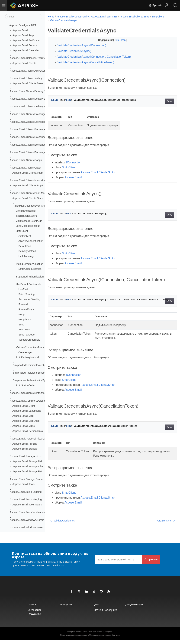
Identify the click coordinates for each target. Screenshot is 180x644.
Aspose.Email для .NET (23, 25)
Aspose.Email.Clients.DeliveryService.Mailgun (36, 99)
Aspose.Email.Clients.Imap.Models (29, 181)
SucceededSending (29, 300)
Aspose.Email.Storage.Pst (27, 472)
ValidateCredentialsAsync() (74, 51)
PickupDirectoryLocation (30, 264)
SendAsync (25, 330)
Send (21, 325)
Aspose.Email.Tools (24, 484)
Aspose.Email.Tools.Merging (26, 500)
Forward (23, 304)
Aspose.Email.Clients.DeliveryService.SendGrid (37, 107)
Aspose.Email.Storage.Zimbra (27, 479)
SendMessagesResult (28, 226)
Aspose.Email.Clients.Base (28, 84)
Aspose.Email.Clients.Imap (28, 173)
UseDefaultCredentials (29, 284)
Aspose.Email (20, 30)
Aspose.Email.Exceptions (27, 411)
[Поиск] (24, 17)
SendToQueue (27, 335)
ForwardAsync (27, 310)
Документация (134, 608)
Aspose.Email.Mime (24, 426)
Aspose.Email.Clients (24, 63)
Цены (96, 608)
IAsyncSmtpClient (25, 211)
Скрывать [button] (116, 40)
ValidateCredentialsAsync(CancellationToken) (86, 62)
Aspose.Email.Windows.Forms (27, 520)
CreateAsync (26, 352)
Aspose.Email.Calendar (26, 51)
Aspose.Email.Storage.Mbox (26, 456)
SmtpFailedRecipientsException (31, 373)
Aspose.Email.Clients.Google (26, 160)
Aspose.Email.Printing (25, 444)
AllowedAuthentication (31, 241)
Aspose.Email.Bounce (25, 45)
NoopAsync (25, 320)
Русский (155, 5)
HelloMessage (26, 256)
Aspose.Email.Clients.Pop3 (28, 185)
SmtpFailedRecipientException (30, 365)
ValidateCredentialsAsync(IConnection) (82, 45)
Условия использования (100, 639)
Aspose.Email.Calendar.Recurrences (30, 58)
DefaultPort (25, 246)
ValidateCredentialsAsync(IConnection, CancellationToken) (94, 57)
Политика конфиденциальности (74, 639)
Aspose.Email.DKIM (24, 406)
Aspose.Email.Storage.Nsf (27, 462)
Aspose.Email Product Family (73, 17)
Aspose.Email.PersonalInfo (28, 431)
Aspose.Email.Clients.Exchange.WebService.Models (39, 145)
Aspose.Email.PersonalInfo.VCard (29, 439)
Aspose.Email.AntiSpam (26, 41)
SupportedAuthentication (30, 277)
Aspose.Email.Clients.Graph (26, 168)
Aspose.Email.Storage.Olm (28, 467)
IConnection (74, 162)
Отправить (151, 563)
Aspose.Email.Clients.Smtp (28, 198)
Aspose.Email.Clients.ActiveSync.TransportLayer (37, 71)
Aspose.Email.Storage (25, 449)
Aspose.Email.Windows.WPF (26, 528)
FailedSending (27, 294)
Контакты (116, 639)
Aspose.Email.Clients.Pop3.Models (30, 193)
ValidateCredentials (29, 340)
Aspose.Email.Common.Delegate (28, 401)
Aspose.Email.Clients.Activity (26, 79)
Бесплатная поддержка (34, 616)
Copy (160, 101)
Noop (21, 315)
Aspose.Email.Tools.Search (28, 505)
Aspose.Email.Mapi (23, 416)
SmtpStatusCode (25, 386)
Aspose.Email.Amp (23, 35)
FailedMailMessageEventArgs (30, 206)
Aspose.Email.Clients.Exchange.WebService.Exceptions (41, 137)
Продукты (66, 608)
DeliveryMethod (27, 251)
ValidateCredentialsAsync (30, 347)
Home (51, 17)
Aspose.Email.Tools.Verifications (28, 512)
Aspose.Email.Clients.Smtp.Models (30, 393)
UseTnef (23, 289)
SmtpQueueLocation (30, 269)
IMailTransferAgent (26, 216)
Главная (32, 608)
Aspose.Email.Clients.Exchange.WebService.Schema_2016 (43, 152)
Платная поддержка (105, 614)
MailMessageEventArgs (29, 221)
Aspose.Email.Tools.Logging (26, 492)
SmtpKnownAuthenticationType (30, 380)
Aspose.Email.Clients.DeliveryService (31, 91)
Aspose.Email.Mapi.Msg (26, 421)
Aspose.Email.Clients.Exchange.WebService (35, 130)
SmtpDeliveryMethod (27, 358)
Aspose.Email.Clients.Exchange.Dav (30, 122)
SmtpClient (22, 231)
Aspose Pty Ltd (76, 635)
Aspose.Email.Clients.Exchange (28, 114)
